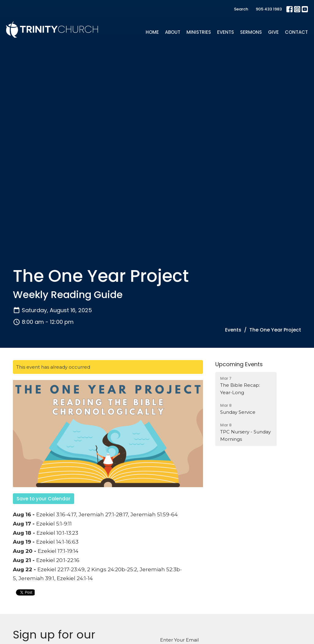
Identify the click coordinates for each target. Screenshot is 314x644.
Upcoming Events (239, 364)
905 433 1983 (269, 9)
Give (273, 32)
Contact (296, 32)
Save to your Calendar (44, 499)
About (173, 32)
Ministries (199, 32)
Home (152, 32)
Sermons (251, 32)
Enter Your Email (179, 640)
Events (226, 32)
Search (241, 9)
